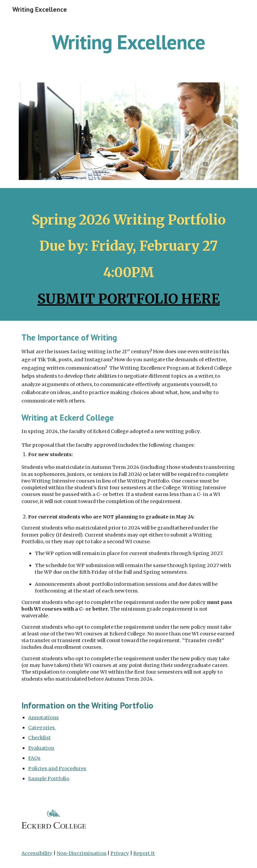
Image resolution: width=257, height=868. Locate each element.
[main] (128, 42)
